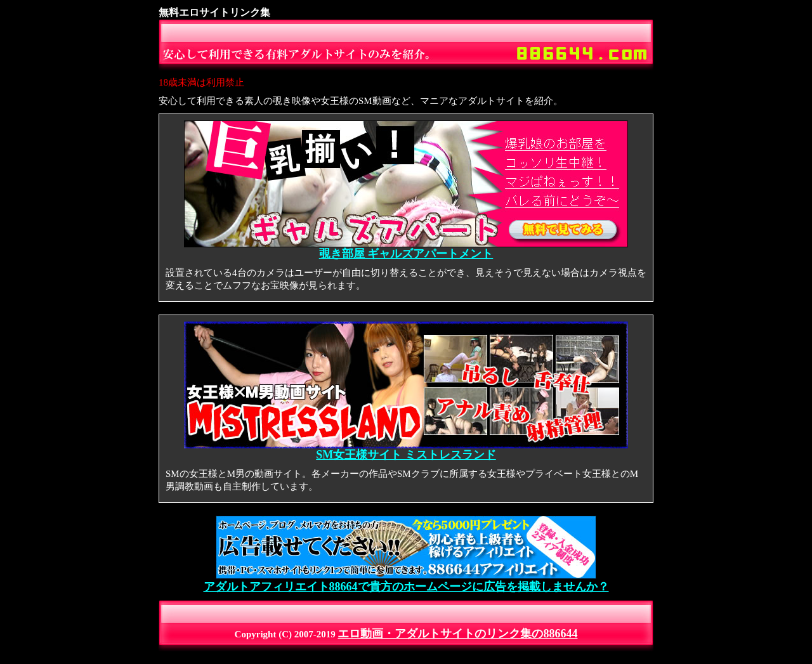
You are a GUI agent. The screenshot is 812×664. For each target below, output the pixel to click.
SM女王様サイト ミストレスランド (406, 450)
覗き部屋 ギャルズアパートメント (406, 249)
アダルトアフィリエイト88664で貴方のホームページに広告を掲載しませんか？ (406, 581)
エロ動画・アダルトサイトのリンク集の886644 (457, 634)
